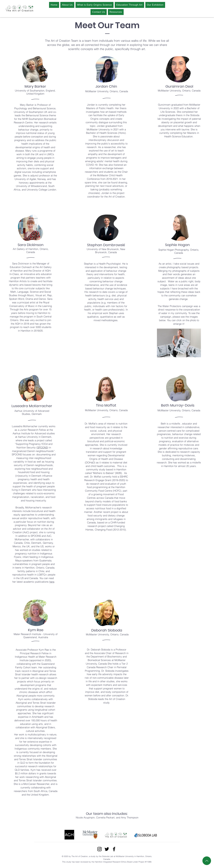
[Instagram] (99, 849)
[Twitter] (107, 849)
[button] (179, 343)
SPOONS (42, 447)
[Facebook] (114, 849)
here (52, 582)
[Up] (207, 861)
